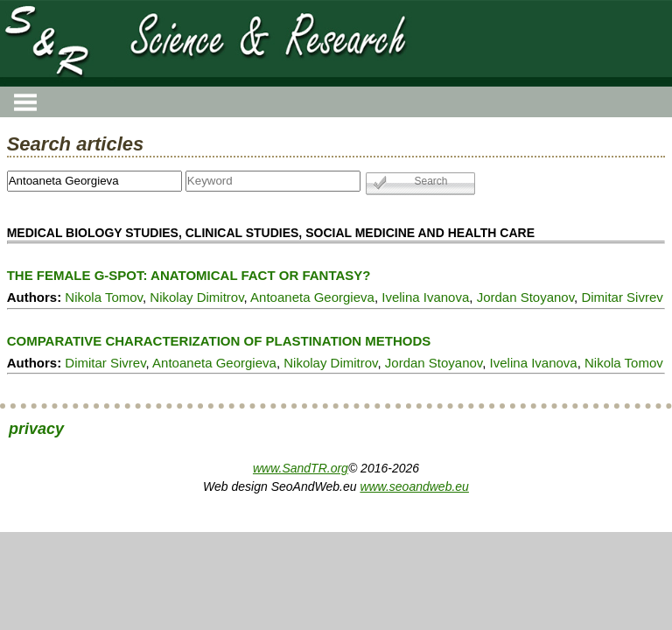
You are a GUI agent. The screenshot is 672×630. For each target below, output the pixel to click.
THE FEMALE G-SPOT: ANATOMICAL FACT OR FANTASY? (189, 275)
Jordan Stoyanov (525, 297)
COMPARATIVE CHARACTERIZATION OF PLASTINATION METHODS (219, 341)
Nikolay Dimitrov (196, 297)
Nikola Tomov (104, 297)
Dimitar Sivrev (622, 297)
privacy (36, 429)
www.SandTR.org (301, 468)
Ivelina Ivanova (425, 297)
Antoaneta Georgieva (312, 297)
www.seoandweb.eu (414, 486)
